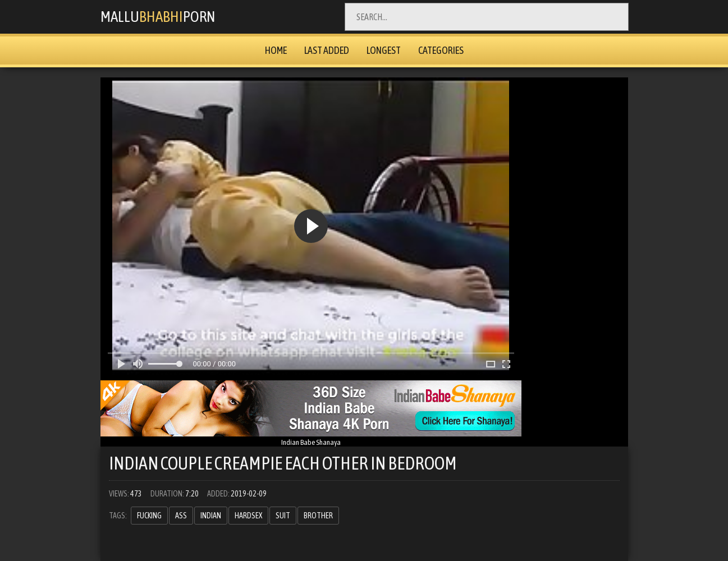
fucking (149, 516)
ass (181, 516)
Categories (441, 50)
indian (211, 516)
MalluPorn (163, 17)
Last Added (327, 50)
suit (283, 516)
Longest (384, 50)
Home (276, 50)
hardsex (248, 516)
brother (318, 516)
